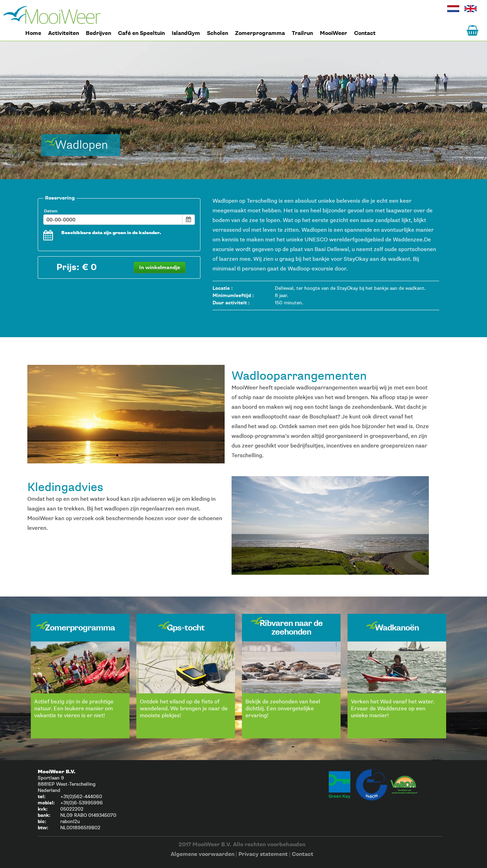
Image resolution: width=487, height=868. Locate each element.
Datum (51, 211)
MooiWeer (333, 33)
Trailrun (302, 33)
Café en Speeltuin (141, 33)
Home (52, 15)
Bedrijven (98, 33)
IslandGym (186, 33)
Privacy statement (263, 854)
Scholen (218, 33)
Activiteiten (64, 33)
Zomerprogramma (260, 33)
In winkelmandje (160, 267)
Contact (365, 33)
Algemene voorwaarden (202, 854)
